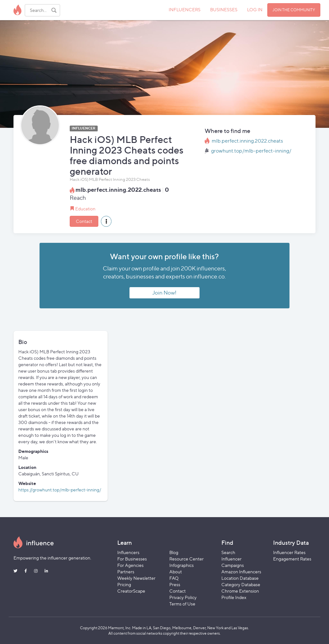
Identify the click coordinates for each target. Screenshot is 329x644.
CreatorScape (131, 591)
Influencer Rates (289, 552)
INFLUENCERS (185, 9)
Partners (126, 572)
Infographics (182, 565)
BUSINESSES (224, 9)
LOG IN (255, 9)
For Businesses (132, 559)
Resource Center (187, 559)
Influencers (128, 552)
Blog (174, 552)
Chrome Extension (240, 591)
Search (228, 552)
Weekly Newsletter (136, 578)
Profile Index (234, 597)
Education (85, 209)
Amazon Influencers (241, 572)
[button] (106, 221)
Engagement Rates (292, 559)
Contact (84, 221)
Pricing (124, 584)
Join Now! (164, 293)
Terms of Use (182, 604)
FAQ (174, 578)
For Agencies (130, 565)
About (176, 572)
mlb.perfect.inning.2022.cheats (247, 141)
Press (175, 584)
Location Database (240, 578)
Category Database (241, 584)
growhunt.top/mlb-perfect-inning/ (251, 151)
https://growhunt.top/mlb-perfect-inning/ (60, 490)
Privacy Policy (183, 597)
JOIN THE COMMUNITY (294, 10)
